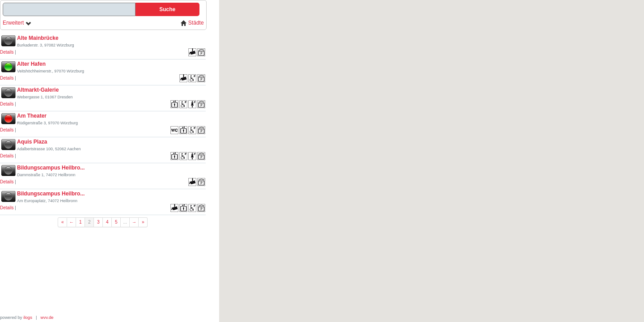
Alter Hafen (31, 64)
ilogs (28, 317)
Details (7, 52)
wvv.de (47, 317)
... (125, 222)
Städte (192, 23)
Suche (167, 9)
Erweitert (17, 23)
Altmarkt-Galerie (38, 90)
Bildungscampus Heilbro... (51, 168)
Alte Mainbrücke (38, 38)
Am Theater (32, 116)
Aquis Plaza (32, 142)
